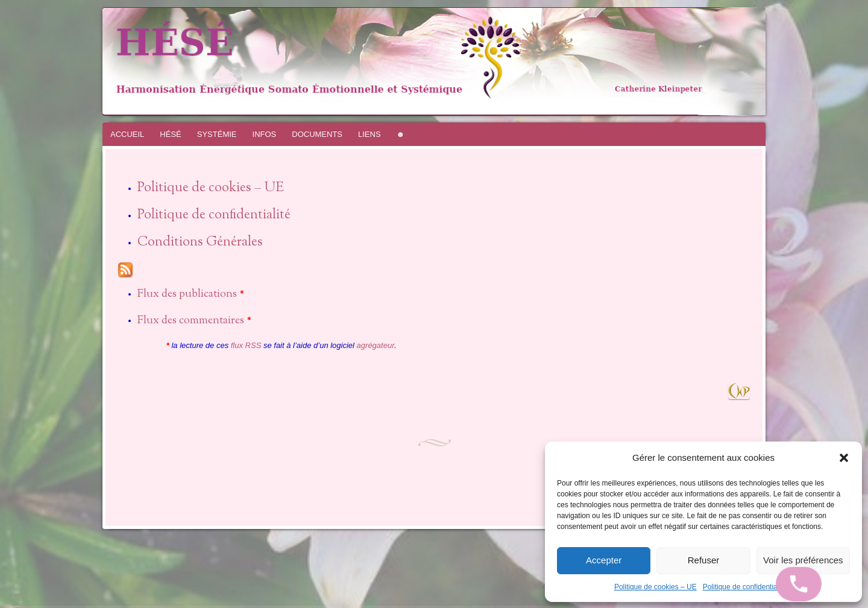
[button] (844, 458)
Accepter (604, 560)
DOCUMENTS (317, 134)
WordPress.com (23, 606)
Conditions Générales (200, 242)
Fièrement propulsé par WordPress (9, 606)
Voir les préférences (803, 560)
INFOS (265, 134)
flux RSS (246, 345)
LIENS (370, 134)
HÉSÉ (170, 134)
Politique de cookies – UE (656, 587)
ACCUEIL (127, 134)
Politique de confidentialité (745, 587)
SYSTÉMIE (217, 134)
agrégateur (376, 345)
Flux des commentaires (191, 321)
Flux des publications (187, 294)
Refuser (704, 560)
